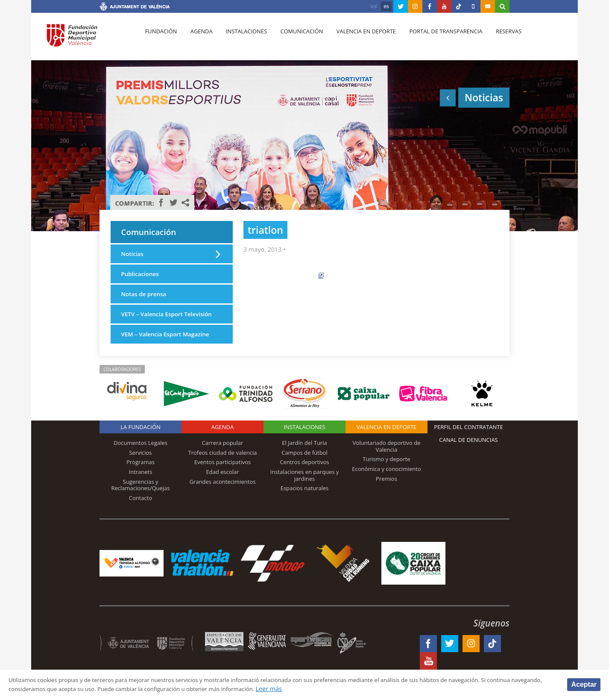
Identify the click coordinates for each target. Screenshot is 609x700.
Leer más (327, 689)
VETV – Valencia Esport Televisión (154, 324)
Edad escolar (222, 487)
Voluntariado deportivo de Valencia (387, 462)
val (374, 6)
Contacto (141, 513)
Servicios (140, 468)
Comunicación (295, 39)
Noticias (133, 257)
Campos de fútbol (304, 468)
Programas (141, 477)
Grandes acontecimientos (223, 497)
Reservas (496, 39)
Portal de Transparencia (435, 39)
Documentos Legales (141, 458)
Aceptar (584, 684)
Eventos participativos (223, 477)
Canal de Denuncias (468, 455)
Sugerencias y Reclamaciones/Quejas (141, 500)
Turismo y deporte (386, 474)
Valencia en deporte (358, 39)
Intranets (141, 487)
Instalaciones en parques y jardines (305, 490)
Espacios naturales (305, 503)
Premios (386, 494)
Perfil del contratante (468, 442)
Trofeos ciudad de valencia (223, 468)
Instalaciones (242, 39)
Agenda (198, 39)
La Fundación (141, 442)
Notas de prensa (146, 298)
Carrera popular (223, 458)
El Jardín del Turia (304, 458)
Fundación (160, 39)
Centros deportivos (304, 477)
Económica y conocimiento (386, 484)
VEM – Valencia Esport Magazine (169, 349)
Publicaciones (142, 277)
